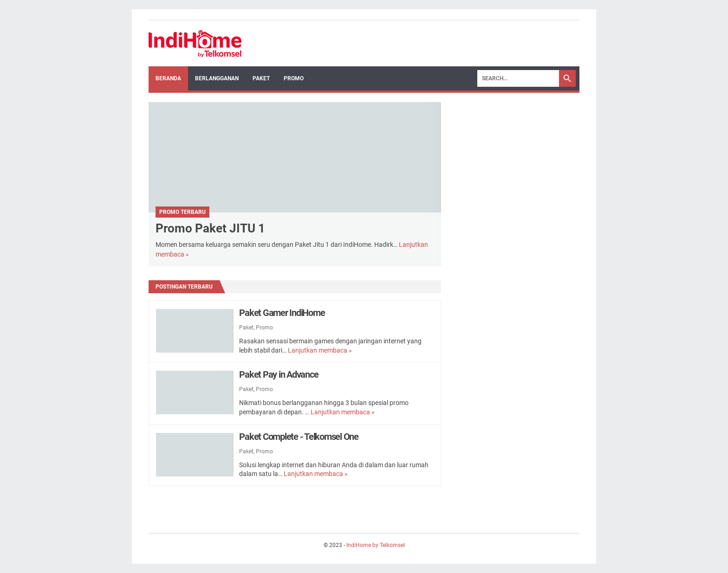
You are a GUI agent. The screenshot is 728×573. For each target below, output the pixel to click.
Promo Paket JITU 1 (210, 228)
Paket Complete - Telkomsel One (299, 437)
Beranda (168, 78)
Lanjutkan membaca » (320, 350)
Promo (294, 78)
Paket (261, 78)
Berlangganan (217, 78)
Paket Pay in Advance (279, 374)
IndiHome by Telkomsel (376, 545)
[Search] (518, 78)
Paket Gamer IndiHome (282, 313)
